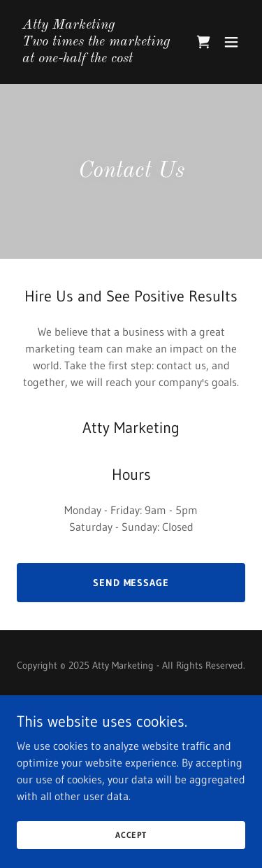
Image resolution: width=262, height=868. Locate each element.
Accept (131, 835)
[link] (97, 58)
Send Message (131, 583)
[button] (231, 42)
